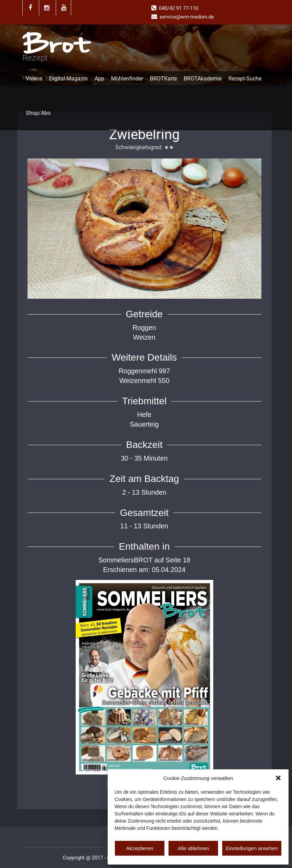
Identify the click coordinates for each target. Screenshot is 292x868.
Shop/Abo (38, 113)
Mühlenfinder (127, 79)
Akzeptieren (139, 848)
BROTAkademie (203, 79)
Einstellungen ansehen (252, 848)
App (99, 79)
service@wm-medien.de (187, 17)
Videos (34, 79)
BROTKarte (163, 79)
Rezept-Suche (245, 79)
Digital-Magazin (68, 79)
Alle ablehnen (193, 848)
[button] (278, 778)
